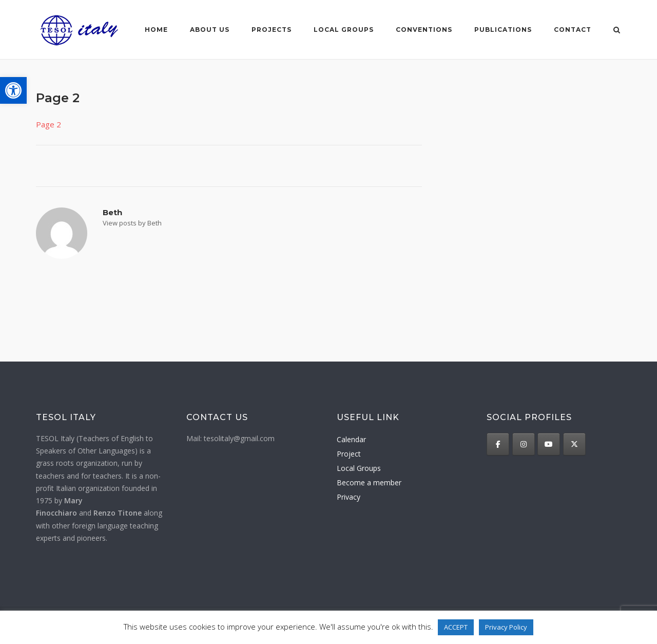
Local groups (344, 30)
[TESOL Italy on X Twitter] (574, 444)
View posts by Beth (132, 223)
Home (156, 30)
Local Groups (359, 468)
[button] (13, 90)
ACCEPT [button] (456, 627)
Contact (573, 30)
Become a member (369, 482)
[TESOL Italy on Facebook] (498, 444)
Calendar (351, 439)
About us (210, 30)
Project (349, 454)
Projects (272, 30)
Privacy (349, 497)
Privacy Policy (506, 627)
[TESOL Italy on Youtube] (549, 444)
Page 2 (49, 124)
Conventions (424, 30)
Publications (503, 30)
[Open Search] (617, 31)
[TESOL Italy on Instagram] (524, 444)
